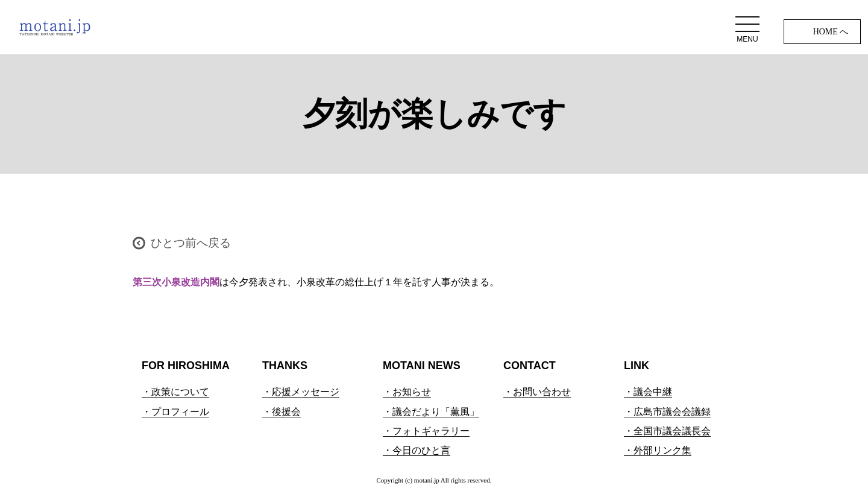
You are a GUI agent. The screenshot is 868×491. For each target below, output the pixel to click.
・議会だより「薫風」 (431, 412)
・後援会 (281, 412)
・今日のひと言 (417, 450)
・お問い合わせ (537, 392)
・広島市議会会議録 (667, 412)
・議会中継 (648, 392)
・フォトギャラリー (426, 431)
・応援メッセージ (301, 392)
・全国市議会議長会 (667, 431)
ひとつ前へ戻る (191, 243)
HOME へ (831, 32)
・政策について (175, 392)
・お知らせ (407, 392)
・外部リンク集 (658, 450)
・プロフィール (175, 412)
